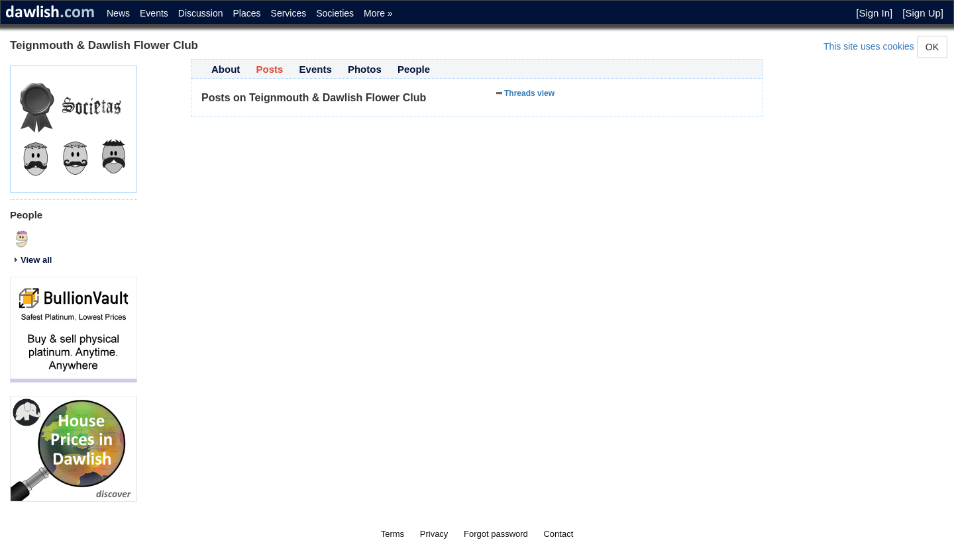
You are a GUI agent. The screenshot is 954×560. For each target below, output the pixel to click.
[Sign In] (874, 13)
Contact (558, 534)
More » (378, 13)
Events (154, 13)
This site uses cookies (869, 46)
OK (932, 47)
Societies (335, 13)
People (414, 69)
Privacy (434, 534)
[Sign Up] (923, 13)
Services (289, 13)
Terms (393, 534)
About (226, 69)
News (118, 13)
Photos (365, 69)
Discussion (201, 13)
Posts (270, 69)
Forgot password (496, 534)
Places (247, 13)
